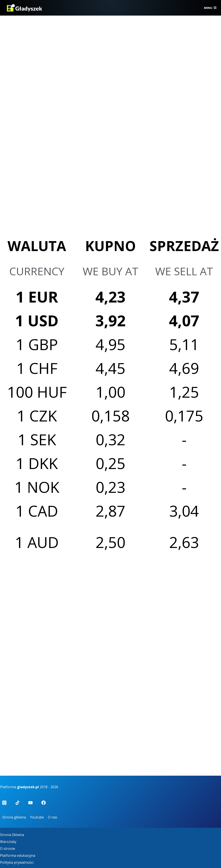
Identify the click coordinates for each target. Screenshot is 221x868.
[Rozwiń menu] (210, 8)
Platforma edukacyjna (18, 855)
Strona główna (14, 817)
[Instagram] (4, 803)
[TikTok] (17, 803)
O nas (53, 817)
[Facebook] (44, 803)
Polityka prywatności (17, 862)
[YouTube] (30, 803)
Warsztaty (8, 842)
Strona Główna (12, 835)
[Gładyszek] (24, 8)
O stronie (8, 849)
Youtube (37, 817)
